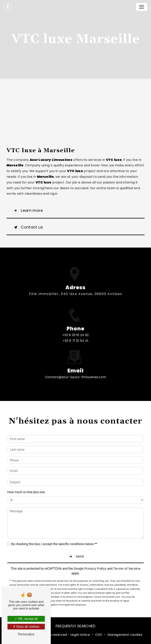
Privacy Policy (95, 564)
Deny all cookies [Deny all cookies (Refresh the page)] (26, 627)
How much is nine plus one (26, 488)
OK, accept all (26, 619)
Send (80, 552)
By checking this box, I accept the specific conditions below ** (54, 539)
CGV (99, 635)
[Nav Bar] (142, 7)
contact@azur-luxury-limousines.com (76, 373)
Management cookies (125, 635)
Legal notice (80, 635)
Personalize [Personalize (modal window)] (26, 634)
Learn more (28, 211)
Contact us (28, 228)
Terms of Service (127, 564)
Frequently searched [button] (75, 626)
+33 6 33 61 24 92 (75, 340)
